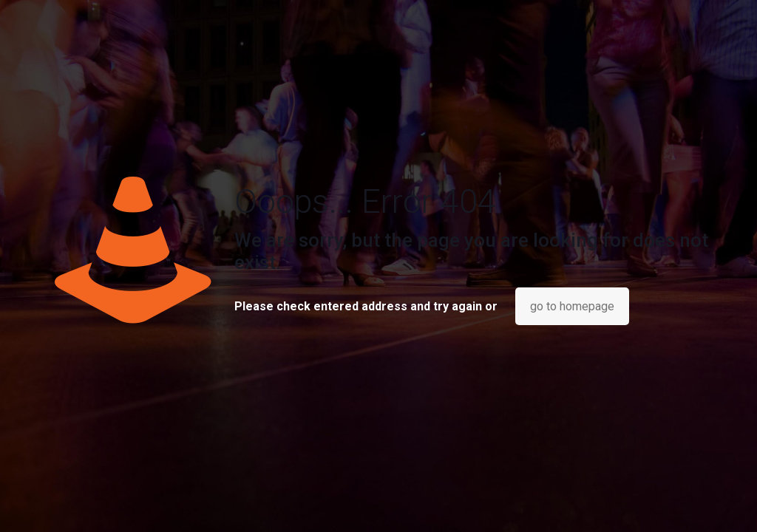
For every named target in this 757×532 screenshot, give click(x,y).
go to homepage (572, 306)
